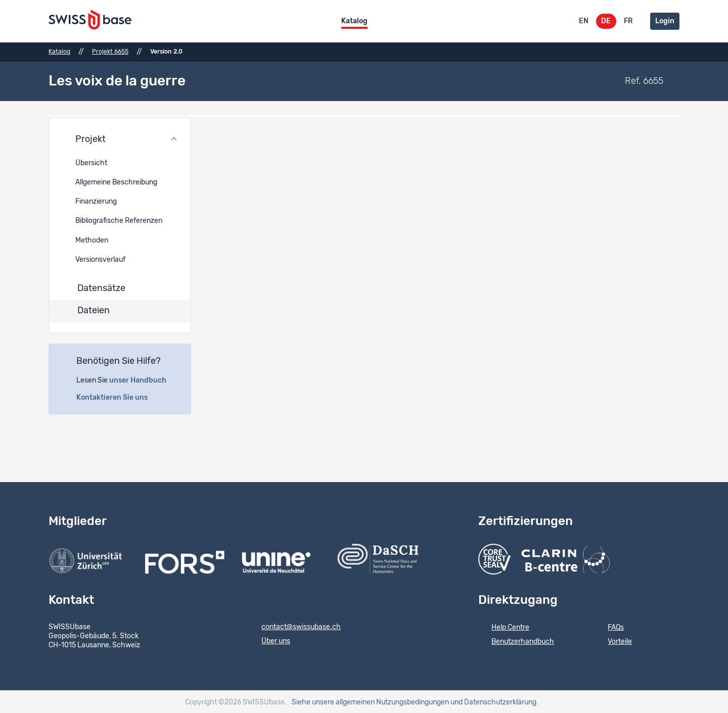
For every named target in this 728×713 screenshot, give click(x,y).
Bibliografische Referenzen (119, 220)
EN (584, 21)
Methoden (92, 239)
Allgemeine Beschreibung (116, 181)
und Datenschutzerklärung (493, 701)
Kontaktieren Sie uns (118, 396)
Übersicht (91, 162)
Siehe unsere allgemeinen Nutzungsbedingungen (370, 701)
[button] (120, 138)
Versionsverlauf (100, 258)
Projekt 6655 (110, 52)
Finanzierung (96, 201)
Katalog (354, 21)
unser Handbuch (143, 379)
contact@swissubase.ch (294, 626)
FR (628, 21)
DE (606, 21)
